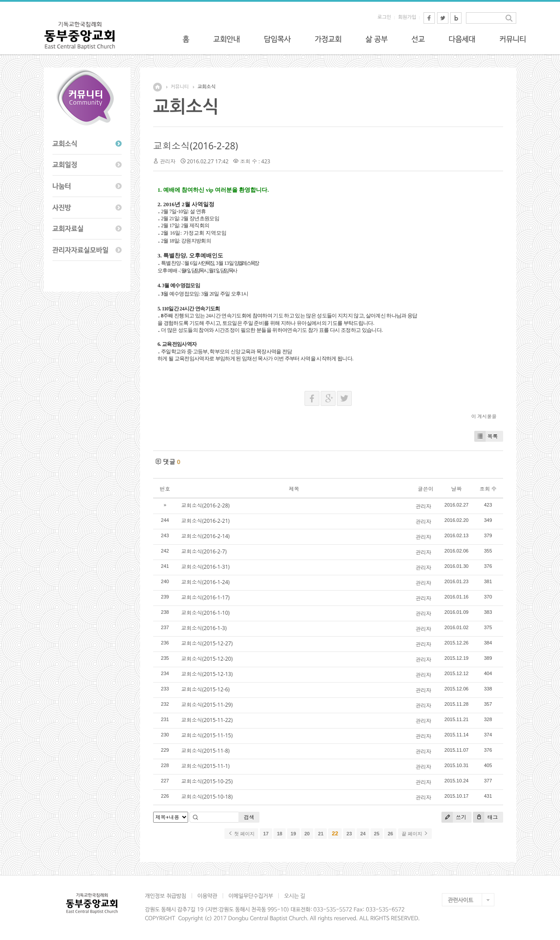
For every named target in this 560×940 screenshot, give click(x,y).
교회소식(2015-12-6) (205, 689)
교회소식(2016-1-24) (205, 582)
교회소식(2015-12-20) (207, 659)
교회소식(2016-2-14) (205, 536)
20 (307, 834)
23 (349, 834)
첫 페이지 (241, 834)
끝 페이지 (415, 834)
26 (390, 834)
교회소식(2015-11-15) (207, 735)
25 (377, 834)
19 (293, 834)
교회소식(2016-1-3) (204, 628)
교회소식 (206, 87)
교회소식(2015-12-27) (207, 643)
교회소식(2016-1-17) (205, 597)
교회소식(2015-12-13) (207, 674)
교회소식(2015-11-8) (205, 751)
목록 (486, 436)
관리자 (168, 161)
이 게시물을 (484, 416)
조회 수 (488, 489)
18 (280, 834)
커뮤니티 (180, 87)
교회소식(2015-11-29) (207, 705)
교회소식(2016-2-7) (204, 551)
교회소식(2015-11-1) (205, 766)
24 (363, 834)
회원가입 (407, 17)
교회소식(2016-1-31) (205, 567)
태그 (485, 817)
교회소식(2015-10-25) (207, 781)
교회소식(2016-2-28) (196, 146)
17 (266, 834)
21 (321, 834)
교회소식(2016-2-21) (205, 521)
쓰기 (454, 817)
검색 (249, 817)
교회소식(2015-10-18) (207, 797)
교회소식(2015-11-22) (207, 720)
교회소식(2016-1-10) (205, 613)
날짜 (456, 489)
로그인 (384, 17)
